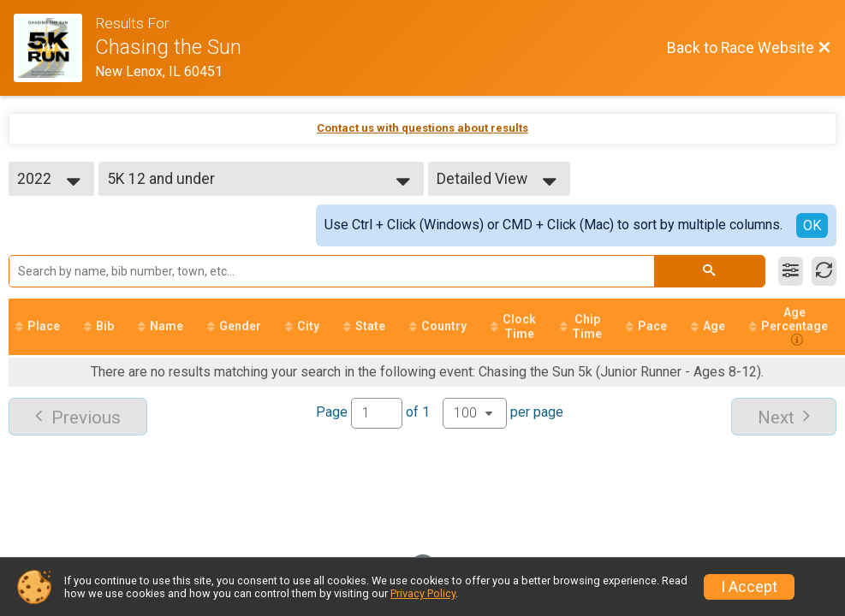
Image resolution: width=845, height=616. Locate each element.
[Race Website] (54, 48)
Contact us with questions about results (422, 128)
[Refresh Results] (824, 271)
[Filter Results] (791, 271)
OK (812, 225)
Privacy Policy (423, 593)
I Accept (749, 587)
